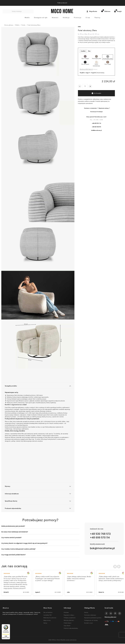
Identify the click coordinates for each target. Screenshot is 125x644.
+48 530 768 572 (96, 127)
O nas (88, 18)
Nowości (55, 18)
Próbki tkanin (68, 623)
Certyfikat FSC (48, 615)
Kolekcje (66, 18)
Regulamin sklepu (69, 615)
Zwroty (86, 613)
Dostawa (66, 613)
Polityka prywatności (70, 618)
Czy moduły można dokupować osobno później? (18, 549)
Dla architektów (48, 613)
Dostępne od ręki (41, 18)
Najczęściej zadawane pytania (93, 618)
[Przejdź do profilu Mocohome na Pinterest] (115, 614)
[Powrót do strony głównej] (62, 13)
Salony (45, 623)
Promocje (78, 18)
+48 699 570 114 (96, 123)
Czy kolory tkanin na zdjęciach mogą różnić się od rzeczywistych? (24, 543)
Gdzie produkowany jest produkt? (13, 526)
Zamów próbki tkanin (86, 69)
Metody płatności (69, 621)
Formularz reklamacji (90, 615)
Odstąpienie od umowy (91, 621)
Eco (89, 51)
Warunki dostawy (101, 73)
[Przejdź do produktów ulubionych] (106, 11)
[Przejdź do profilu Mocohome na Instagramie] (120, 614)
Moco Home (57, 640)
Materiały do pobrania (50, 618)
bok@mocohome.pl (96, 130)
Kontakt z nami (88, 623)
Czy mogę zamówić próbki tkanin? (13, 555)
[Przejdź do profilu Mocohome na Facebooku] (106, 614)
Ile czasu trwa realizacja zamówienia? (15, 532)
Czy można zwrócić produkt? (11, 538)
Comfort (83, 51)
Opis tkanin (67, 626)
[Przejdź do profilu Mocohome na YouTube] (111, 614)
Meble (27, 18)
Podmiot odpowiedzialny (71, 629)
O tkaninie (95, 69)
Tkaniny (97, 18)
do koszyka (96, 93)
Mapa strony (47, 621)
